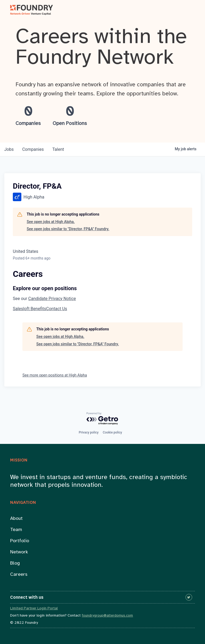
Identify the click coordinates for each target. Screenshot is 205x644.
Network (19, 552)
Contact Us (57, 309)
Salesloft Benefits (29, 309)
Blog (15, 563)
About (16, 519)
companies (33, 149)
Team (16, 530)
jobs (9, 149)
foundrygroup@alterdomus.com (107, 616)
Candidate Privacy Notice (52, 299)
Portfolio (20, 541)
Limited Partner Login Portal (34, 608)
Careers (19, 575)
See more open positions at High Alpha (55, 375)
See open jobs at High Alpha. (51, 222)
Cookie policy (112, 432)
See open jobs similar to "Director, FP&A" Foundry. (68, 229)
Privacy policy (89, 432)
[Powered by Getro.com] (102, 419)
